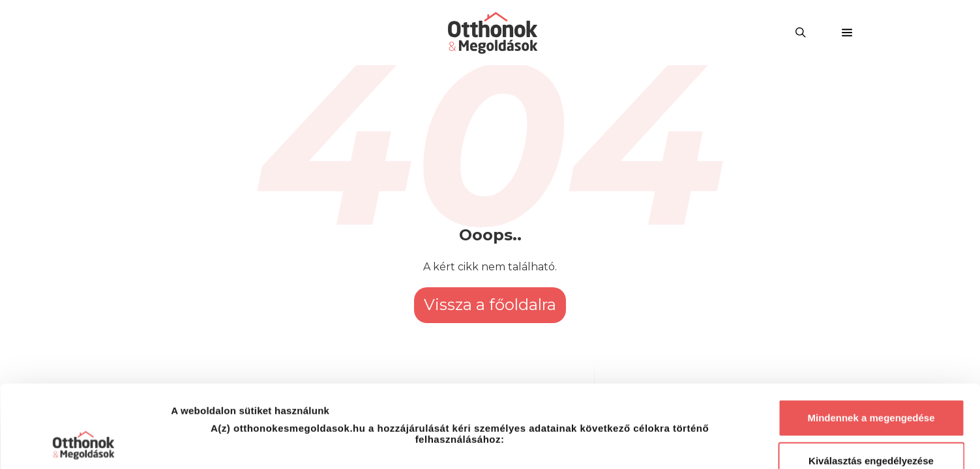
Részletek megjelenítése (741, 443)
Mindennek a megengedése (871, 336)
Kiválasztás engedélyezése (871, 379)
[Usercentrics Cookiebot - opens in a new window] (84, 444)
